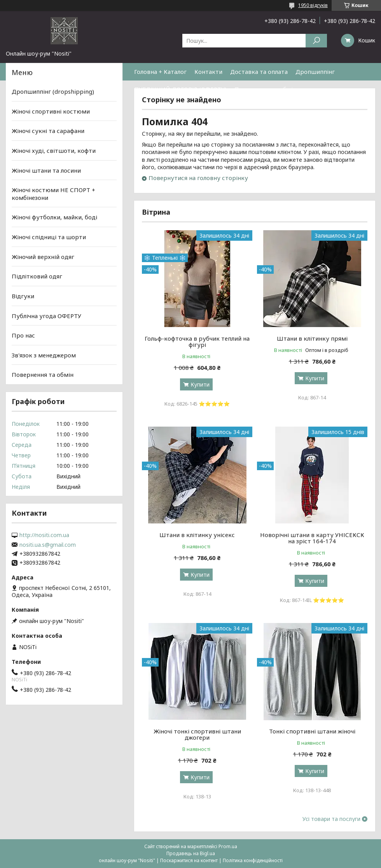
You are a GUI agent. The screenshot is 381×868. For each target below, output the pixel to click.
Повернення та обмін (265, 89)
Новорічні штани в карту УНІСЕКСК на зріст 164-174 (312, 538)
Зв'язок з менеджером (44, 355)
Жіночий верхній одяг (43, 257)
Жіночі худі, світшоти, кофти (54, 150)
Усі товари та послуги (331, 819)
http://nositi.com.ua (44, 535)
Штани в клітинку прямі (312, 338)
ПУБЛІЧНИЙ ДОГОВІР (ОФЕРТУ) (180, 89)
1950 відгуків (313, 5)
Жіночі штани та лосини (46, 170)
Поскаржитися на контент (189, 860)
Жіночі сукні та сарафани (48, 131)
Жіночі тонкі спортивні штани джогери (197, 734)
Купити (200, 384)
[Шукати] (316, 41)
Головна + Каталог (160, 72)
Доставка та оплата (259, 72)
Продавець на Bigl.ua (191, 853)
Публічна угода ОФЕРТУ (46, 315)
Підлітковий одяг (37, 276)
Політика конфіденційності (253, 860)
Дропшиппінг (315, 72)
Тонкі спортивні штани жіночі (312, 731)
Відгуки (23, 296)
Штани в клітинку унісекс (197, 535)
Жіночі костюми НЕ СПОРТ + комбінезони (53, 194)
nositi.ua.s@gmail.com (48, 545)
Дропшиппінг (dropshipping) (53, 91)
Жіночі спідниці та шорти (49, 237)
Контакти (208, 72)
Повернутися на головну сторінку (198, 178)
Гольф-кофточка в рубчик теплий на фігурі (197, 341)
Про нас (23, 335)
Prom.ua (228, 846)
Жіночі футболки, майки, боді (54, 217)
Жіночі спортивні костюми (51, 111)
